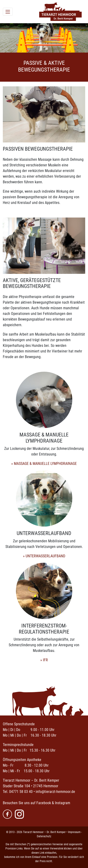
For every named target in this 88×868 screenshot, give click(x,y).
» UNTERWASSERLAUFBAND (44, 556)
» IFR (44, 660)
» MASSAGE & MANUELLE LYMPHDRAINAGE (44, 464)
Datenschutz (44, 836)
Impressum (74, 832)
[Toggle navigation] (8, 12)
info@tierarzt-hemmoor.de (55, 792)
